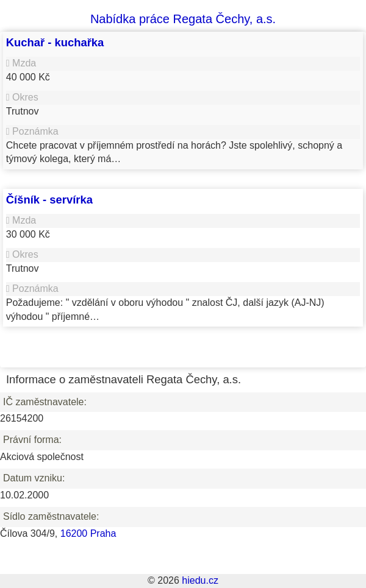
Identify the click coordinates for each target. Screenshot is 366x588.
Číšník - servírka (49, 200)
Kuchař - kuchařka (55, 42)
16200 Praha (88, 533)
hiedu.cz (200, 580)
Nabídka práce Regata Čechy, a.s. (183, 19)
